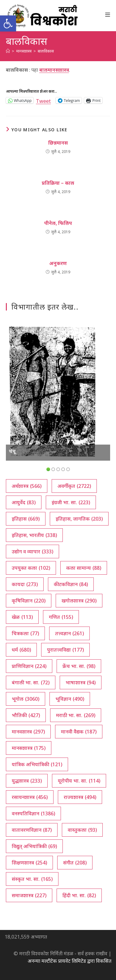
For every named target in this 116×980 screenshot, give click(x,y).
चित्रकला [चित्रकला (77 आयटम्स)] (25, 633)
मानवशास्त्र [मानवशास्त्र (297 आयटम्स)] (28, 732)
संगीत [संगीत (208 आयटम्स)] (75, 863)
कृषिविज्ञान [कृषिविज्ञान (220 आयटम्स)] (29, 601)
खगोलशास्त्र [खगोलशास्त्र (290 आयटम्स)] (79, 601)
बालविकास (46, 51)
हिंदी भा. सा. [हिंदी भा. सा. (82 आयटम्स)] (79, 895)
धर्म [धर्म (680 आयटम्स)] (21, 650)
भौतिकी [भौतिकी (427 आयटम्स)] (26, 715)
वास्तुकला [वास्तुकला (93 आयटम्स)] (82, 830)
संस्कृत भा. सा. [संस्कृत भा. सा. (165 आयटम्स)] (32, 879)
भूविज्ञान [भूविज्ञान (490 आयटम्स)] (70, 699)
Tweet (43, 100)
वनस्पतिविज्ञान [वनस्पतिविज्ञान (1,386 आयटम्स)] (33, 813)
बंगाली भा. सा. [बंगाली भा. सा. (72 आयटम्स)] (31, 682)
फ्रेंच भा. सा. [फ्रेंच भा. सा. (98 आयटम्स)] (79, 666)
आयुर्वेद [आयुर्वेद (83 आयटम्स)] (24, 502)
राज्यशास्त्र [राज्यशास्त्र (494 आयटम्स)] (80, 797)
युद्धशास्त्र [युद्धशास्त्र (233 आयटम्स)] (27, 781)
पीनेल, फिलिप (58, 223)
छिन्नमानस (58, 143)
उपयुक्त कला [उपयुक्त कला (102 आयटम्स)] (31, 568)
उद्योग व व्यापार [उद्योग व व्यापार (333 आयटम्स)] (32, 551)
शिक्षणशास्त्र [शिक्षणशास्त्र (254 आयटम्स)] (29, 863)
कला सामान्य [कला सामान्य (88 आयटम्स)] (84, 568)
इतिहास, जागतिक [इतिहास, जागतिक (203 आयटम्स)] (79, 519)
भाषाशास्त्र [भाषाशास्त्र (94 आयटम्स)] (81, 682)
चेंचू (12, 451)
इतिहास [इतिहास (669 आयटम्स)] (26, 519)
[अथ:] (8, 51)
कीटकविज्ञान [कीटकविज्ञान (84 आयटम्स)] (71, 584)
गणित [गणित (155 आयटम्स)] (61, 617)
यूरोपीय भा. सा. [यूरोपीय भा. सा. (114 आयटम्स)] (79, 781)
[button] (8, 23)
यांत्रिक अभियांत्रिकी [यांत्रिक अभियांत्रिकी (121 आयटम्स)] (37, 764)
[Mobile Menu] (108, 15)
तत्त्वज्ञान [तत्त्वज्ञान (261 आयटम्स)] (69, 633)
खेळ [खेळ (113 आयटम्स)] (22, 617)
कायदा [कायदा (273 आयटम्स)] (25, 584)
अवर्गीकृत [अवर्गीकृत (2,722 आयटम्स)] (74, 486)
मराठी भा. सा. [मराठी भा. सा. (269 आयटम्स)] (76, 715)
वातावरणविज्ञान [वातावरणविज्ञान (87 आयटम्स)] (32, 830)
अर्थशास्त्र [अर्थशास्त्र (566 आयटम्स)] (27, 486)
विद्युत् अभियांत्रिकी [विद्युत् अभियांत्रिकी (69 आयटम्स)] (34, 846)
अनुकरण (58, 263)
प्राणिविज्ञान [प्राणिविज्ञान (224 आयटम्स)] (29, 666)
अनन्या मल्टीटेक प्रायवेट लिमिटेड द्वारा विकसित (69, 961)
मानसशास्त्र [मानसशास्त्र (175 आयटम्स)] (29, 748)
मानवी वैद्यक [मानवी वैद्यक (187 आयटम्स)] (79, 732)
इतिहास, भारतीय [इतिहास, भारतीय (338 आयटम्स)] (34, 535)
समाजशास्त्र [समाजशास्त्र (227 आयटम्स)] (29, 895)
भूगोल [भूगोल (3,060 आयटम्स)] (26, 699)
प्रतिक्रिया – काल (58, 183)
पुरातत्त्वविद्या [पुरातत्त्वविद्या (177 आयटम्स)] (65, 650)
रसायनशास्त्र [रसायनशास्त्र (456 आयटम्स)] (30, 797)
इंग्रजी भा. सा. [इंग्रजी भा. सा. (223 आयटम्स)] (71, 502)
